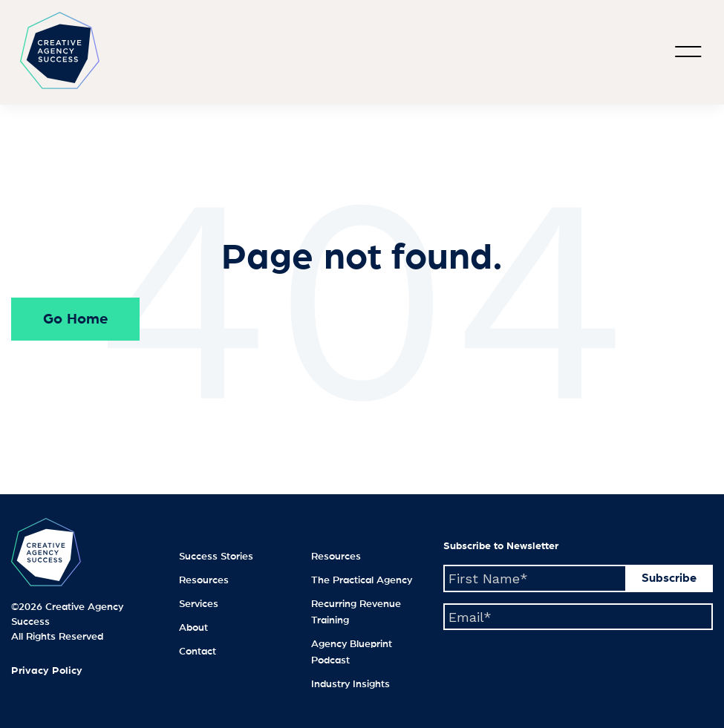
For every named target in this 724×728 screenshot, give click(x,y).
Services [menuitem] (199, 604)
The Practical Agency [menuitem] (362, 580)
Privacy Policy (47, 671)
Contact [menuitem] (198, 652)
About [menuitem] (193, 628)
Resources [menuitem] (204, 580)
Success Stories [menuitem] (216, 557)
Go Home (75, 319)
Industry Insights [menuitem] (350, 684)
